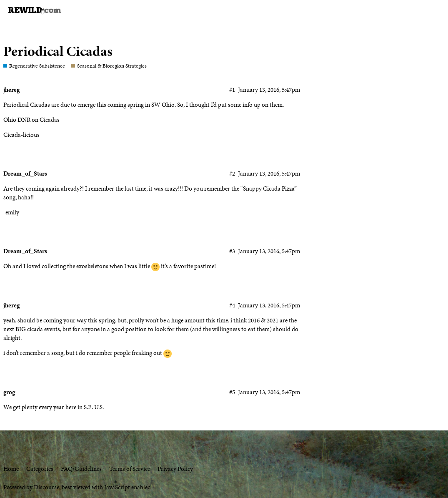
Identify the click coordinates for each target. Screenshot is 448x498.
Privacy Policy (175, 469)
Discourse (46, 487)
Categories (40, 469)
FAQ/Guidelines (81, 469)
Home (11, 469)
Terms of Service (130, 469)
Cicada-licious (21, 135)
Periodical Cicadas (58, 51)
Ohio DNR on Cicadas (31, 120)
